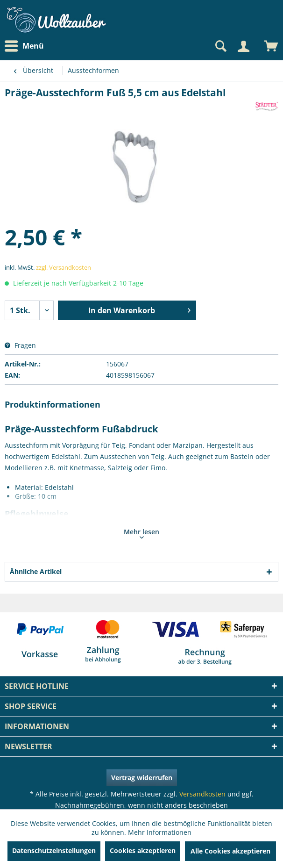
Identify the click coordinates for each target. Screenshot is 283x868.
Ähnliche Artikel (36, 571)
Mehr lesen (141, 533)
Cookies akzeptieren (143, 850)
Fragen (20, 345)
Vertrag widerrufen (142, 778)
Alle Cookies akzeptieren (230, 851)
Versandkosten (202, 794)
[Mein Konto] (243, 46)
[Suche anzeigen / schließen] (220, 46)
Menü (24, 46)
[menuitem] (27, 46)
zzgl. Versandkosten (64, 267)
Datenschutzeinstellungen (54, 850)
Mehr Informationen (160, 832)
